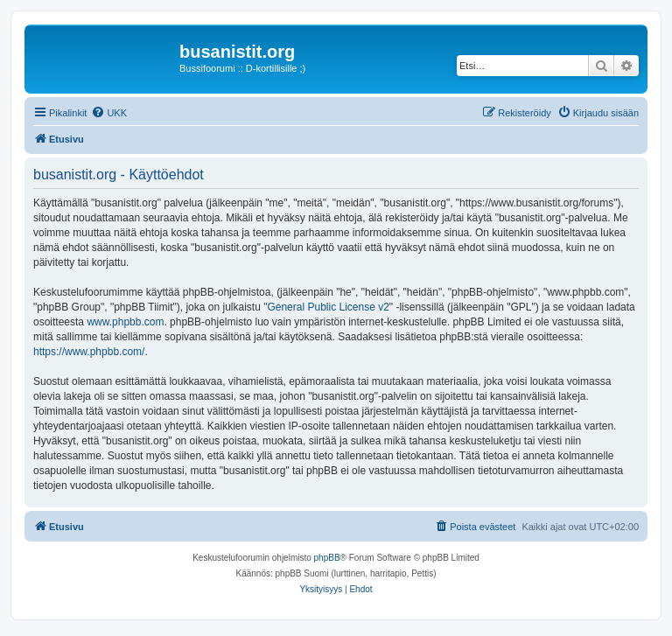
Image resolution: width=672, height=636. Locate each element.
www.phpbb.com (125, 322)
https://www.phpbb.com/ (89, 352)
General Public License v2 (328, 307)
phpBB (327, 558)
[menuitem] (109, 113)
